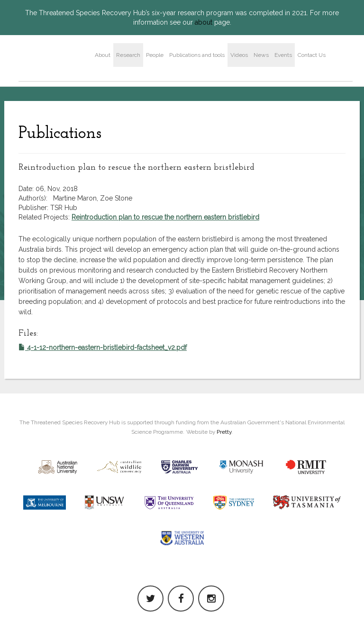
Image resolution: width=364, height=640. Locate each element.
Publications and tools (197, 55)
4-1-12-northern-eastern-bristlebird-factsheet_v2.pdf (103, 347)
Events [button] (283, 55)
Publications (60, 134)
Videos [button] (239, 55)
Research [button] (128, 55)
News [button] (261, 55)
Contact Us (312, 55)
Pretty (224, 432)
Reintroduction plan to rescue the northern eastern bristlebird (165, 217)
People (155, 55)
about (204, 22)
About (103, 55)
